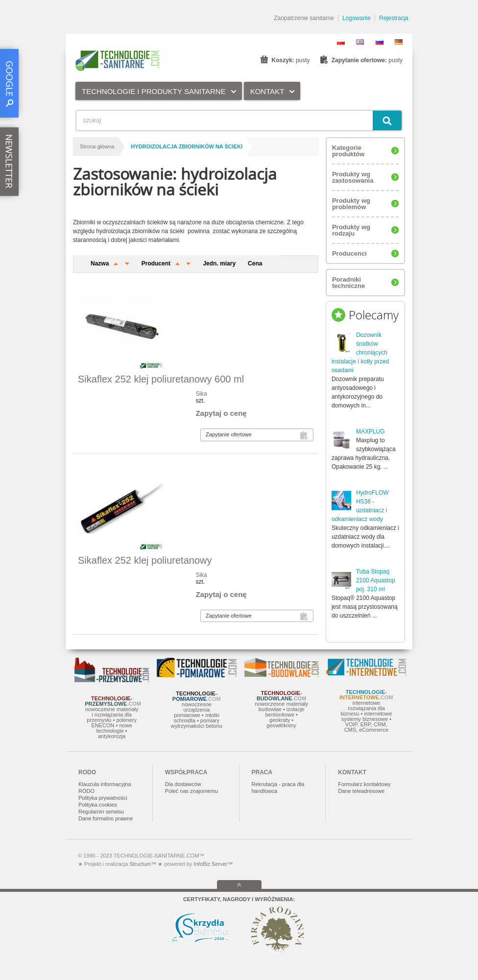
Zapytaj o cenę (221, 413)
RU (380, 42)
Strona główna (97, 146)
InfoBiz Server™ (212, 864)
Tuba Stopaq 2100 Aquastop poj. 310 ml (376, 580)
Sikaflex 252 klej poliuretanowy (145, 560)
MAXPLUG (370, 431)
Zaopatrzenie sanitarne (304, 18)
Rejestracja (394, 18)
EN (360, 42)
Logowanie (357, 18)
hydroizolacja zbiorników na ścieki (187, 146)
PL (341, 42)
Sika (201, 394)
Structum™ (143, 864)
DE (399, 42)
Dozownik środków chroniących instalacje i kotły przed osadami (360, 353)
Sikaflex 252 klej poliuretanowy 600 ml (161, 379)
